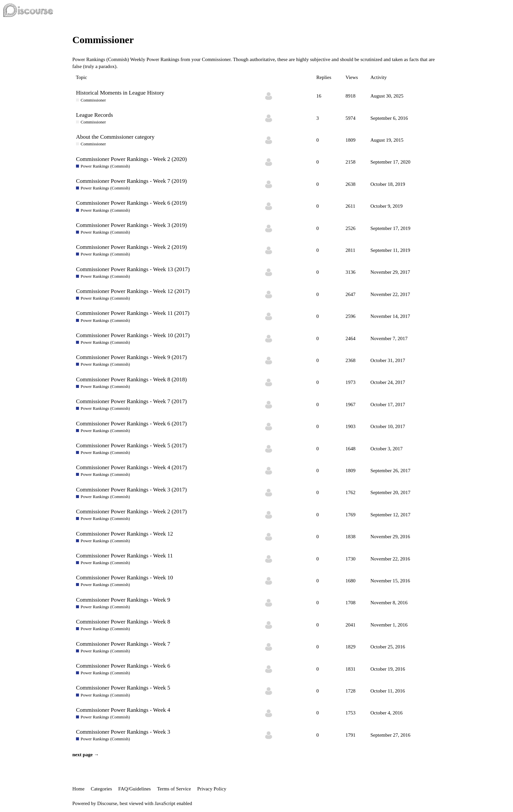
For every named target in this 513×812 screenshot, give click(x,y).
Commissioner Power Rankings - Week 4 (123, 710)
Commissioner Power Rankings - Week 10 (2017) (133, 335)
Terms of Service (174, 789)
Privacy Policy (212, 789)
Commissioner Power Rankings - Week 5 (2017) (131, 445)
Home (78, 789)
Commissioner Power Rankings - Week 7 (123, 644)
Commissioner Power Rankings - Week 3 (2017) (131, 490)
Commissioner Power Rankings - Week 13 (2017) (133, 269)
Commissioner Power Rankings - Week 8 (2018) (131, 379)
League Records (94, 115)
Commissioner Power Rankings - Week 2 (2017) (131, 512)
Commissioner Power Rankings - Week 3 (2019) (131, 225)
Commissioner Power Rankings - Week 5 (123, 688)
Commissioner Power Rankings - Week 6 (123, 666)
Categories (101, 789)
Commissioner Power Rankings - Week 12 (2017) (133, 291)
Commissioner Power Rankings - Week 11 (124, 556)
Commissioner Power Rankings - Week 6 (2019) (131, 203)
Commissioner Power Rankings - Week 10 (124, 578)
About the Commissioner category (115, 137)
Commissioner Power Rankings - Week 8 (123, 622)
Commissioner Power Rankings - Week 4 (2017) (131, 467)
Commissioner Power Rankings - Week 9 (123, 600)
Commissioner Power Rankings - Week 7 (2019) (131, 181)
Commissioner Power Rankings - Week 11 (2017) (133, 313)
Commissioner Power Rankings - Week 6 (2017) (131, 424)
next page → (86, 755)
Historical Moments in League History (120, 93)
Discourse (107, 803)
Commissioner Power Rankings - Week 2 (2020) (131, 159)
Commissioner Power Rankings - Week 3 (123, 732)
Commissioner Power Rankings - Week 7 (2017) (131, 401)
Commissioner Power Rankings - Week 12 (124, 534)
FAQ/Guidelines (134, 789)
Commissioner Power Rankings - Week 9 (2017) (131, 357)
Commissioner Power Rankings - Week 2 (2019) (131, 247)
